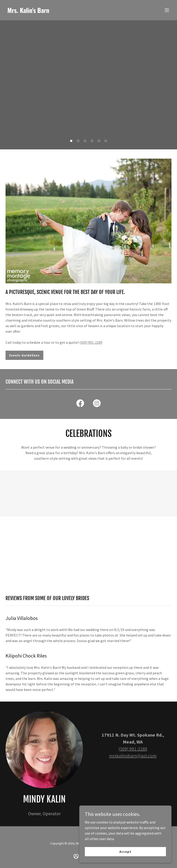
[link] (28, 12)
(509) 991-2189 (91, 342)
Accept (125, 851)
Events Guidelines (24, 355)
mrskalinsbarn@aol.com (133, 756)
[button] (167, 10)
